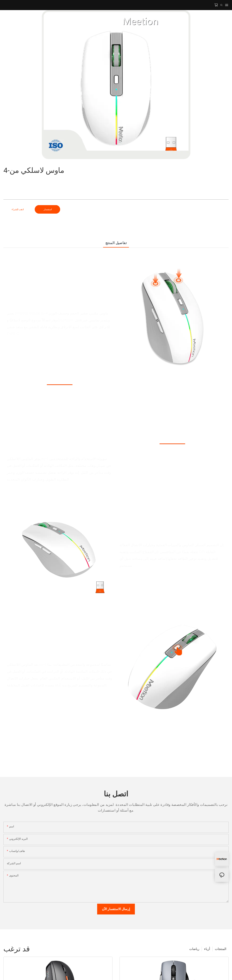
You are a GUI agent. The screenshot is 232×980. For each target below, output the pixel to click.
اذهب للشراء (18, 209)
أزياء (207, 949)
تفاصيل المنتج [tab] (116, 243)
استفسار (47, 209)
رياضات (194, 949)
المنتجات (221, 949)
